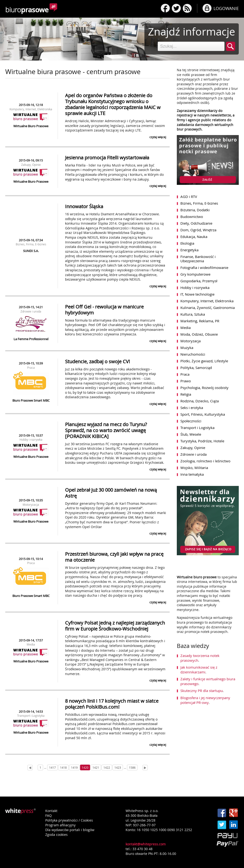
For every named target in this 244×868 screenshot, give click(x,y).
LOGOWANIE (226, 8)
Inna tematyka (192, 474)
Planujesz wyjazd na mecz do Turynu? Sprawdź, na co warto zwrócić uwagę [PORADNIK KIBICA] (106, 430)
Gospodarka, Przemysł (199, 281)
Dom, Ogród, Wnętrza (198, 230)
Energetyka (189, 250)
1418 (63, 767)
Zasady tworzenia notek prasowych (200, 658)
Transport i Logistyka (31, 716)
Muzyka (187, 348)
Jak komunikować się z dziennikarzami (199, 670)
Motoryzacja (31, 505)
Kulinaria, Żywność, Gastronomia (208, 308)
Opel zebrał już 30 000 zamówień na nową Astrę (111, 493)
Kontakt (51, 811)
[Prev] (30, 768)
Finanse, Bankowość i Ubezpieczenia (198, 259)
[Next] (145, 768)
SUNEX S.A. (31, 251)
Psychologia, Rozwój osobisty (204, 388)
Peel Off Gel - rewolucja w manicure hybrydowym (104, 310)
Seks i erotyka (192, 408)
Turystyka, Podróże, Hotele (202, 441)
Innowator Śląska (84, 206)
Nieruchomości (193, 354)
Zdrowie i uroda (31, 311)
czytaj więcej (158, 137)
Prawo (186, 381)
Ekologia (187, 243)
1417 (52, 767)
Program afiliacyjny (60, 825)
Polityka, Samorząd (196, 368)
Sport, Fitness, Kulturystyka (203, 414)
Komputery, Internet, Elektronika (31, 109)
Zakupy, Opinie (31, 165)
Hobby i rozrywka (31, 439)
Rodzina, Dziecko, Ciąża (200, 401)
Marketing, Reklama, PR (200, 321)
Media (31, 644)
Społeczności (191, 421)
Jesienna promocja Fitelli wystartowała (107, 158)
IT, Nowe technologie (197, 294)
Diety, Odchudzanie (196, 223)
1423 (118, 767)
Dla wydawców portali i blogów (70, 830)
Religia (186, 394)
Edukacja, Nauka (194, 237)
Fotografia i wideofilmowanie (204, 267)
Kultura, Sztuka (193, 314)
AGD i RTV (189, 197)
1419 (74, 767)
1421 (96, 767)
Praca (31, 368)
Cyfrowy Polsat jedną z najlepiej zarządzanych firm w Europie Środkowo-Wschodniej (115, 626)
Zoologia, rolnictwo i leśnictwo (205, 461)
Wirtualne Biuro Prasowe (31, 126)
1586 (132, 767)
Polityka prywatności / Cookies (69, 820)
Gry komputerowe (195, 274)
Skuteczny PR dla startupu (202, 691)
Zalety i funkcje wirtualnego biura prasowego (208, 681)
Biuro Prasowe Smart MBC (31, 400)
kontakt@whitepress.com (146, 844)
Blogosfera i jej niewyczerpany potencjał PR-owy (205, 700)
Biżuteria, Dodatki (195, 210)
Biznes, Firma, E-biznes (31, 244)
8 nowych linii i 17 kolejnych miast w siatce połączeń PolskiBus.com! (112, 704)
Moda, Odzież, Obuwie (199, 334)
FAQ (48, 815)
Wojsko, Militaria (194, 468)
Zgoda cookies (56, 835)
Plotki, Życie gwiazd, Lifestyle (204, 361)
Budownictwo (192, 217)
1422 (107, 767)
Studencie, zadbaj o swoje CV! (97, 361)
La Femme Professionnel (31, 339)
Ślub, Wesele (191, 434)
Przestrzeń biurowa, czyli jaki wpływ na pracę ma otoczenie (114, 557)
